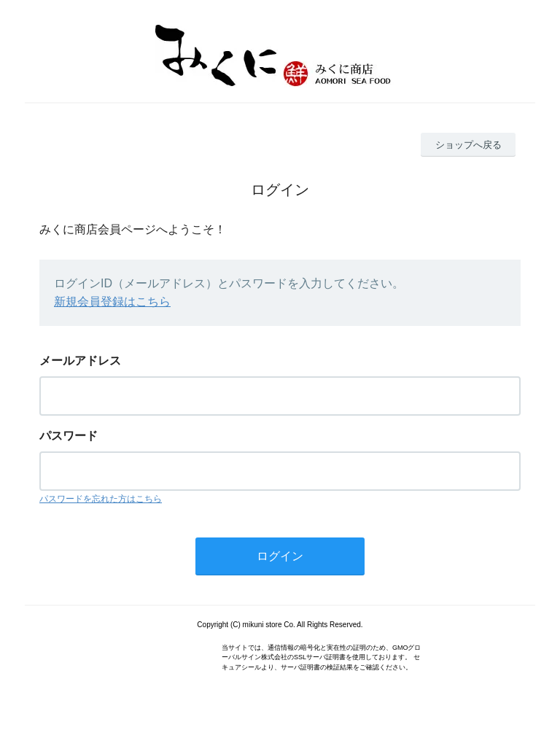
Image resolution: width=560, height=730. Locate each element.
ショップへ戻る (468, 145)
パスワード (69, 436)
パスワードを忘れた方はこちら (101, 499)
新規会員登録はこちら (112, 302)
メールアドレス (80, 361)
